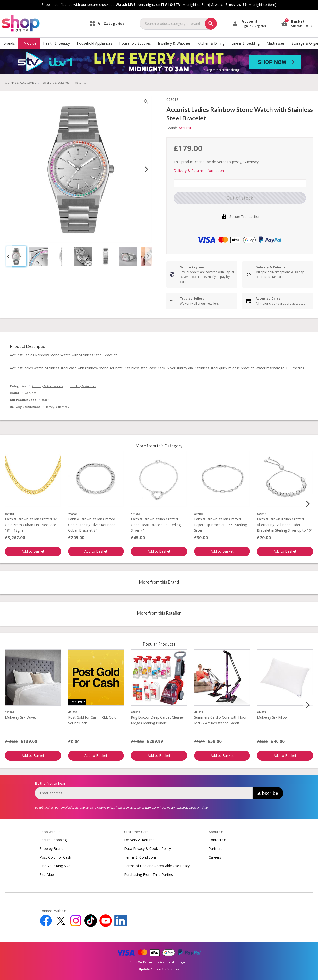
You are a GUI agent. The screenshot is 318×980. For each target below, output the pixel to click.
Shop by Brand (52, 848)
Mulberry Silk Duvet (20, 717)
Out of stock (240, 198)
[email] (144, 793)
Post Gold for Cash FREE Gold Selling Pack (92, 720)
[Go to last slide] (8, 256)
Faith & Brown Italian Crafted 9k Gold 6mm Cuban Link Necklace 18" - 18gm (31, 525)
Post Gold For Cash (55, 857)
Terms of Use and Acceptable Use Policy (157, 866)
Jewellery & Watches (174, 43)
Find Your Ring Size (55, 866)
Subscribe (267, 793)
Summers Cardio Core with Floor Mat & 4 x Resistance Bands (220, 720)
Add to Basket (33, 551)
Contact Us (218, 840)
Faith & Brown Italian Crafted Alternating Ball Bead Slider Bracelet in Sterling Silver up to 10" (285, 525)
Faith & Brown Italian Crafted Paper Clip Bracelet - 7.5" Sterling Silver (220, 525)
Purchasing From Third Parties (149, 875)
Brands (9, 43)
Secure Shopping (53, 840)
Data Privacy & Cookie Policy (148, 848)
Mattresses (276, 43)
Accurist (30, 393)
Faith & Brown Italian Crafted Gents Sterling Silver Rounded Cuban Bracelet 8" (92, 525)
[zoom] (146, 102)
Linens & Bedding (245, 43)
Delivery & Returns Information (199, 171)
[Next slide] (146, 169)
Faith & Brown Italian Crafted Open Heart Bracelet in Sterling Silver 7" (156, 525)
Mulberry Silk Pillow (272, 717)
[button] (16, 256)
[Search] (211, 24)
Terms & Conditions (140, 857)
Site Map (47, 875)
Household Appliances (95, 43)
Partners (216, 848)
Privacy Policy (166, 807)
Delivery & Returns (139, 840)
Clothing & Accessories (20, 83)
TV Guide (29, 43)
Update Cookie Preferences (159, 969)
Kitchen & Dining (211, 43)
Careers (215, 857)
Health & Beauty (57, 43)
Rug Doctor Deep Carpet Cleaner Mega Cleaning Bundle (158, 720)
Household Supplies (135, 43)
